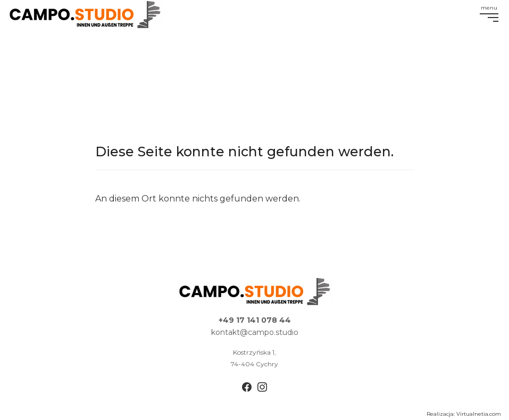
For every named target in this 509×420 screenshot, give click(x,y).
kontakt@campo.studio (255, 332)
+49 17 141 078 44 (255, 320)
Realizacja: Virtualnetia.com (464, 414)
